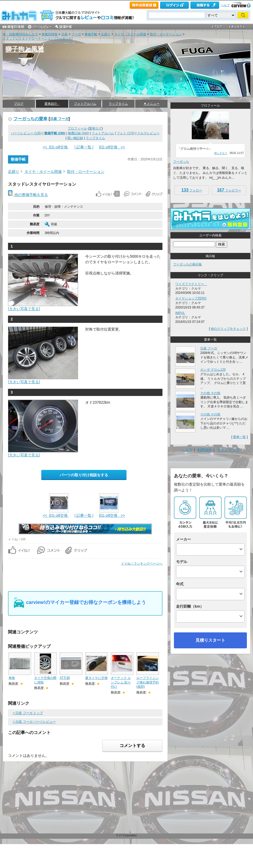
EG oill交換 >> (112, 147)
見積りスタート (210, 640)
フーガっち (181, 162)
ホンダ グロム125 (213, 370)
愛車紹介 (52, 104)
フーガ (76, 34)
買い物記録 (75, 138)
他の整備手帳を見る (28, 195)
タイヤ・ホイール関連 (130, 34)
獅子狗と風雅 (25, 49)
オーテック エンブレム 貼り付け (121, 682)
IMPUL (180, 313)
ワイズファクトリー (191, 284)
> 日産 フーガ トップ (28, 713)
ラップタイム (118, 104)
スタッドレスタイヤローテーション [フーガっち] (38, 39)
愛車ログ (95, 128)
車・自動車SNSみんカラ (20, 34)
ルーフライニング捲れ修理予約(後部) (148, 682)
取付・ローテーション (166, 34)
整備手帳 (91, 34)
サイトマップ (228, 450)
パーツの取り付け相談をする (84, 475)
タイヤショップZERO (191, 298)
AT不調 (65, 678)
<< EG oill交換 (56, 147)
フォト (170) (126, 133)
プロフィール (77, 128)
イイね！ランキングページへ (142, 564)
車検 (12, 678)
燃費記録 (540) (78, 133)
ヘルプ (225, 5)
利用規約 (205, 450)
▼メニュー (152, 104)
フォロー (192, 190)
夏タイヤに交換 (96, 678)
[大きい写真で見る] (24, 309)
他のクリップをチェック (228, 329)
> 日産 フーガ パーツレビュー (34, 722)
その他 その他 (210, 393)
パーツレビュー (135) (26, 133)
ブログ (19, 104)
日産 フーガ (59, 119)
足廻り (106, 34)
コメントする (132, 746)
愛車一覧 (239, 437)
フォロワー (229, 190)
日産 (64, 34)
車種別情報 (50, 34)
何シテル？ (221, 153)
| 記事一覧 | (84, 147)
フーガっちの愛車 (30, 119)
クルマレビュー (148, 133)
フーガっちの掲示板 (187, 264)
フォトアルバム (85, 104)
